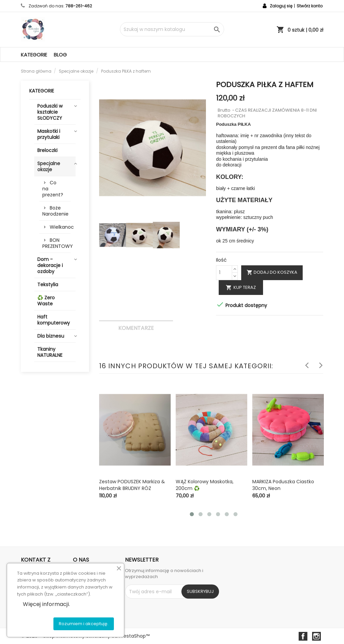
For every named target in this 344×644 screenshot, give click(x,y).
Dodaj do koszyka (272, 272)
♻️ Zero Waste (46, 301)
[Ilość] (224, 273)
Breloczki (47, 150)
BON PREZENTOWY (56, 243)
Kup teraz (241, 287)
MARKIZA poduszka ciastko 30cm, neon (283, 485)
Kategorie (34, 55)
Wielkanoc (60, 227)
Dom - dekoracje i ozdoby (50, 265)
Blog (60, 55)
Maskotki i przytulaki (49, 134)
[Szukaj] (172, 29)
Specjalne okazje (49, 166)
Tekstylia (48, 285)
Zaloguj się (281, 6)
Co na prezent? (53, 189)
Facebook (303, 636)
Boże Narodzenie (55, 211)
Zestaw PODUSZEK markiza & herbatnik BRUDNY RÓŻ (132, 485)
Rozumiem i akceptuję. (84, 624)
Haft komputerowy (54, 320)
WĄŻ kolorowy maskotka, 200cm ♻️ (205, 485)
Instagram (316, 636)
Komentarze (136, 328)
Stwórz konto (310, 6)
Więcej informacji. (46, 604)
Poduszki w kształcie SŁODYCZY (50, 112)
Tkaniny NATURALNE (50, 352)
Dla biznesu (51, 336)
